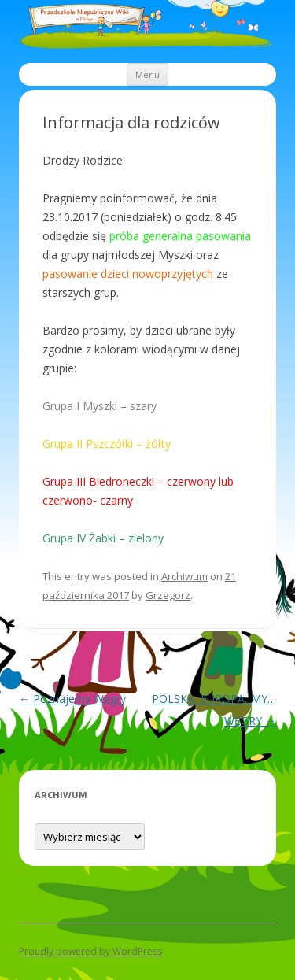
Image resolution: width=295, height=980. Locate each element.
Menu (147, 74)
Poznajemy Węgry (72, 699)
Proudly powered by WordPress (90, 951)
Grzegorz (168, 595)
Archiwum (184, 576)
